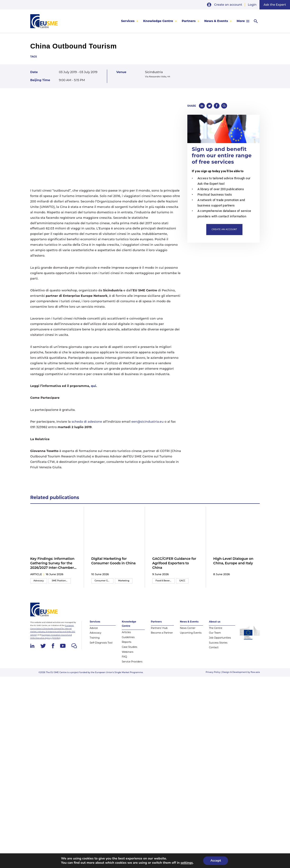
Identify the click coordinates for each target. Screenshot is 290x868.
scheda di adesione (87, 422)
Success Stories (218, 643)
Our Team (215, 633)
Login (252, 5)
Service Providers (132, 662)
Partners (189, 21)
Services (128, 21)
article (36, 574)
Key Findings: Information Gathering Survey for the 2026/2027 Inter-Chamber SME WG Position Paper (52, 563)
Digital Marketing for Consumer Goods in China (114, 561)
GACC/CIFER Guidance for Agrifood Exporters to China (174, 563)
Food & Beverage (165, 581)
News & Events (216, 21)
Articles (126, 632)
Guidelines (128, 637)
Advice (94, 628)
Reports (127, 642)
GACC (182, 581)
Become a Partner (162, 633)
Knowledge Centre (158, 21)
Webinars (128, 652)
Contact (214, 647)
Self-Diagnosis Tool (101, 643)
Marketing (124, 581)
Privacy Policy (213, 672)
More (241, 21)
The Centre (215, 628)
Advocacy (39, 581)
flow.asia (255, 672)
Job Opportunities (220, 638)
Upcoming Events (191, 633)
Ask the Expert (275, 5)
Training (95, 638)
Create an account (228, 5)
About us (215, 622)
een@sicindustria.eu (147, 422)
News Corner (188, 628)
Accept (216, 861)
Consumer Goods (104, 581)
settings (187, 863)
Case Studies (130, 647)
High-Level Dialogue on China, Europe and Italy (233, 561)
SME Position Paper (61, 581)
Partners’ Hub (159, 628)
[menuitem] (130, 21)
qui (93, 386)
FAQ (124, 657)
